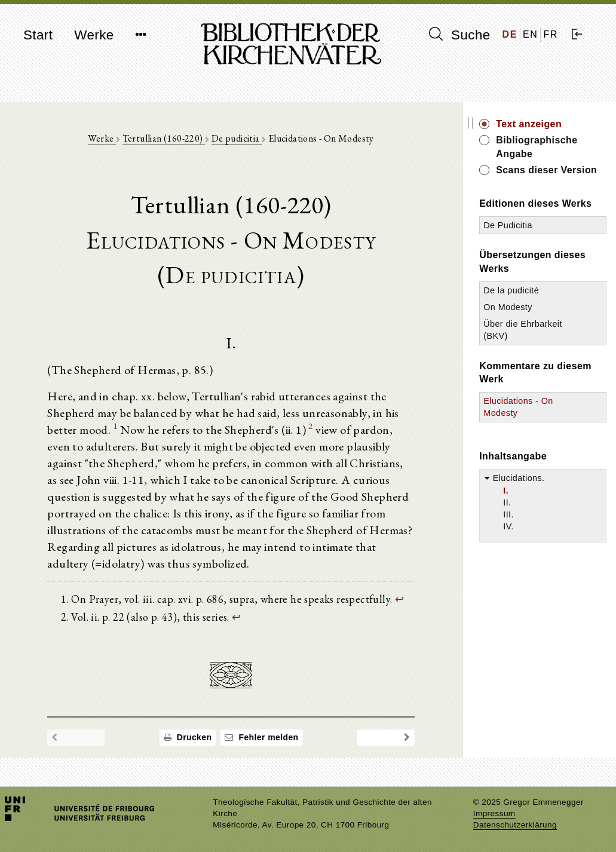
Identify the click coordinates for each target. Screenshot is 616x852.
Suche (459, 35)
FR (551, 34)
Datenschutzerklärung (515, 825)
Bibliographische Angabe (537, 147)
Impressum (494, 813)
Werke (94, 35)
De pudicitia (237, 138)
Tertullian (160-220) (164, 138)
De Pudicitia (508, 225)
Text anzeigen (529, 124)
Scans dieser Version (546, 170)
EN (530, 34)
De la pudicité (511, 290)
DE (510, 34)
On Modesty (508, 307)
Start (38, 35)
